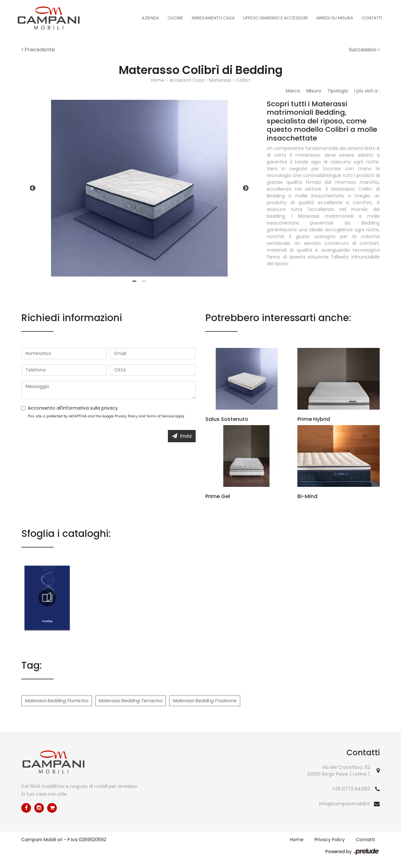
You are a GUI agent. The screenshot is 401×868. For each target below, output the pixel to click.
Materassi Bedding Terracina (131, 701)
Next (246, 188)
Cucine (175, 18)
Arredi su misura (335, 18)
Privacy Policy (126, 416)
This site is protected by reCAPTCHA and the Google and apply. (106, 416)
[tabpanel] (139, 188)
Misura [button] (314, 91)
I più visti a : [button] (367, 91)
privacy (110, 408)
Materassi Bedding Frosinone (205, 701)
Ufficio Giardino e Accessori (275, 18)
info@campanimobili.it (344, 804)
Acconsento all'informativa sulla (73, 408)
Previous (33, 188)
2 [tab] (144, 281)
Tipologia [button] (338, 91)
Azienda (150, 18)
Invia (182, 436)
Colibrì (243, 80)
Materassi (220, 80)
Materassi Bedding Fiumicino (57, 701)
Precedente (38, 50)
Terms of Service (160, 416)
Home (158, 80)
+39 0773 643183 (351, 789)
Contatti (372, 18)
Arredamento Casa (213, 18)
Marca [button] (293, 91)
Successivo (364, 50)
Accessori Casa (187, 80)
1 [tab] (134, 281)
